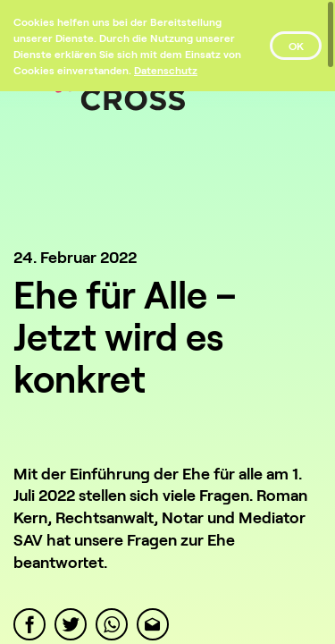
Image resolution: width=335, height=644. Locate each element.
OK (296, 46)
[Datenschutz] (166, 70)
